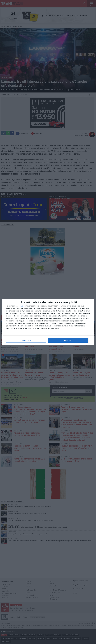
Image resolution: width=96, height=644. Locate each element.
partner (22, 306)
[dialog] (48, 322)
